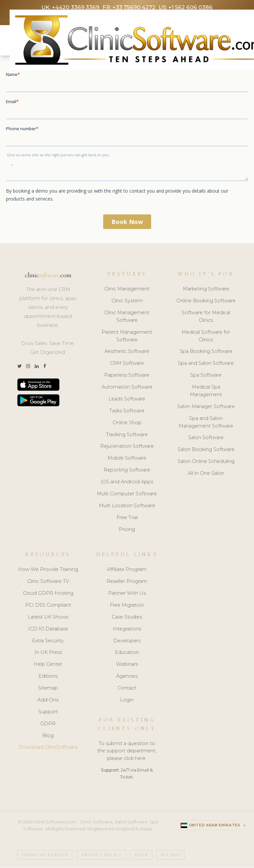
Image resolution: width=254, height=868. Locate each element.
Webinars (127, 665)
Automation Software (127, 388)
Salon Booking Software (206, 450)
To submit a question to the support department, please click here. (127, 752)
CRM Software (127, 364)
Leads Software (127, 400)
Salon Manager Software (206, 407)
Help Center (48, 665)
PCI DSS (170, 856)
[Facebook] (45, 367)
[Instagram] (28, 367)
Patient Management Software (127, 337)
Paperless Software (127, 376)
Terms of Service (45, 856)
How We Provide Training (48, 570)
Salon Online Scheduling (206, 462)
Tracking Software (127, 435)
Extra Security (48, 641)
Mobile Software (127, 459)
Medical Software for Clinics (206, 337)
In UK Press (48, 653)
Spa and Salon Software (206, 364)
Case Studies (127, 618)
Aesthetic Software (127, 352)
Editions (48, 677)
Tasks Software (127, 412)
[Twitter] (19, 367)
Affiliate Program (127, 570)
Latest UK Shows (48, 618)
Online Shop (127, 424)
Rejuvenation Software (127, 447)
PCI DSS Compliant (48, 606)
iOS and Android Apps (127, 483)
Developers (127, 641)
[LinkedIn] (37, 367)
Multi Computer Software (127, 495)
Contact (127, 689)
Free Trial (127, 518)
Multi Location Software (127, 507)
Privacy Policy (102, 856)
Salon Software (206, 438)
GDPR (48, 724)
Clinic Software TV (48, 582)
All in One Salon (206, 474)
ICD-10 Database (48, 629)
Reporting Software (127, 471)
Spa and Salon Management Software (206, 423)
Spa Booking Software (206, 352)
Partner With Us (127, 594)
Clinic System (127, 302)
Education (127, 653)
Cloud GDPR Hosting (48, 594)
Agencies (127, 677)
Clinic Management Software (127, 317)
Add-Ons (48, 701)
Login (127, 701)
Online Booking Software (206, 302)
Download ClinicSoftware (48, 748)
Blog (48, 736)
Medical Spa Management (206, 392)
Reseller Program (127, 582)
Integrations (127, 629)
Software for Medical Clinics (206, 317)
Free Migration (127, 606)
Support (48, 713)
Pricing (127, 530)
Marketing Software (206, 290)
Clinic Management (127, 290)
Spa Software (206, 376)
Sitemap (48, 689)
